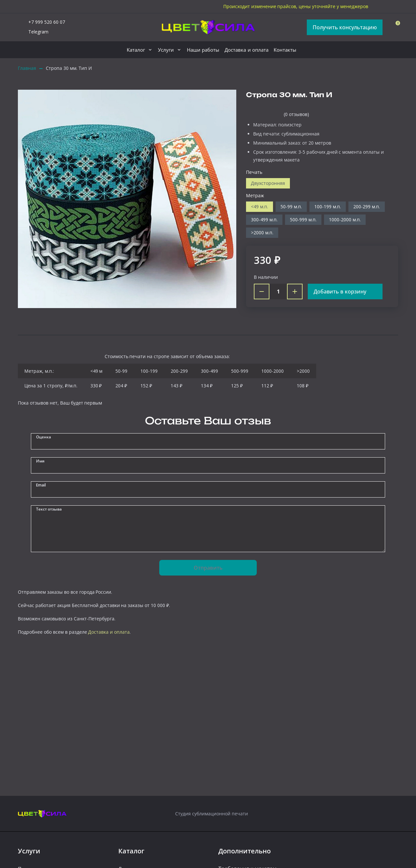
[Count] (278, 291)
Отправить (208, 568)
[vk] (394, 6)
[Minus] (262, 291)
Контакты (285, 50)
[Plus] (295, 291)
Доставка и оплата (246, 50)
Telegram (33, 32)
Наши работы (203, 50)
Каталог (136, 50)
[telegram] (380, 6)
